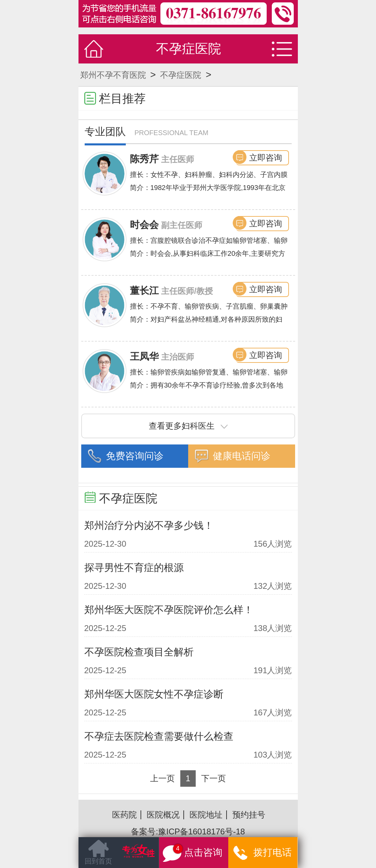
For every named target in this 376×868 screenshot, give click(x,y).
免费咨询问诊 (135, 456)
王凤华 (144, 356)
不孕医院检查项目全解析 (139, 652)
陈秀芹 (144, 159)
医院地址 (206, 815)
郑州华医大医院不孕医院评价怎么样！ (169, 610)
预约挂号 (249, 815)
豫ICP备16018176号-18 (201, 831)
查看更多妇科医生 (188, 426)
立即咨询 (266, 158)
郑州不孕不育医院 (113, 75)
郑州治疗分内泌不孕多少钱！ (149, 525)
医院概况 (163, 815)
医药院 (124, 815)
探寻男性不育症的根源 (134, 568)
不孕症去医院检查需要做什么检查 (159, 736)
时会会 (144, 225)
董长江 (144, 291)
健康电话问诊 (242, 456)
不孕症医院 (181, 75)
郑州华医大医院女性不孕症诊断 (154, 694)
